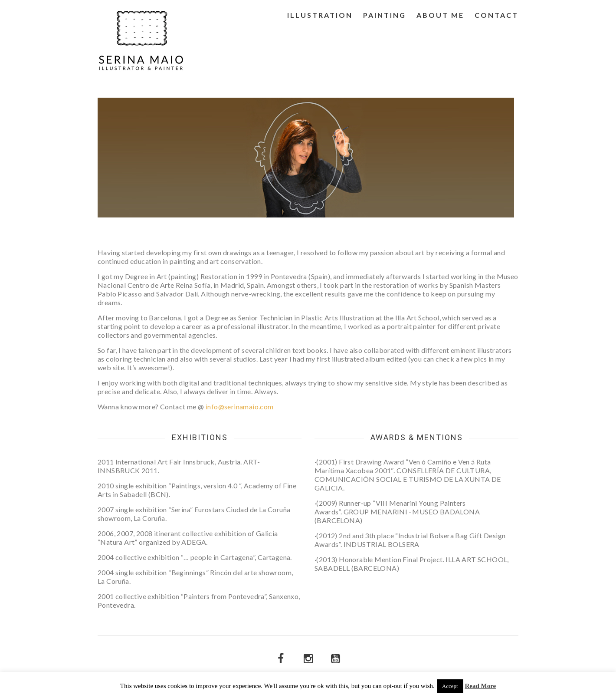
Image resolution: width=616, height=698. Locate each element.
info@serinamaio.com (240, 407)
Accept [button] (450, 686)
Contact (496, 15)
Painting (385, 15)
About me (440, 15)
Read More (480, 686)
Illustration (320, 15)
